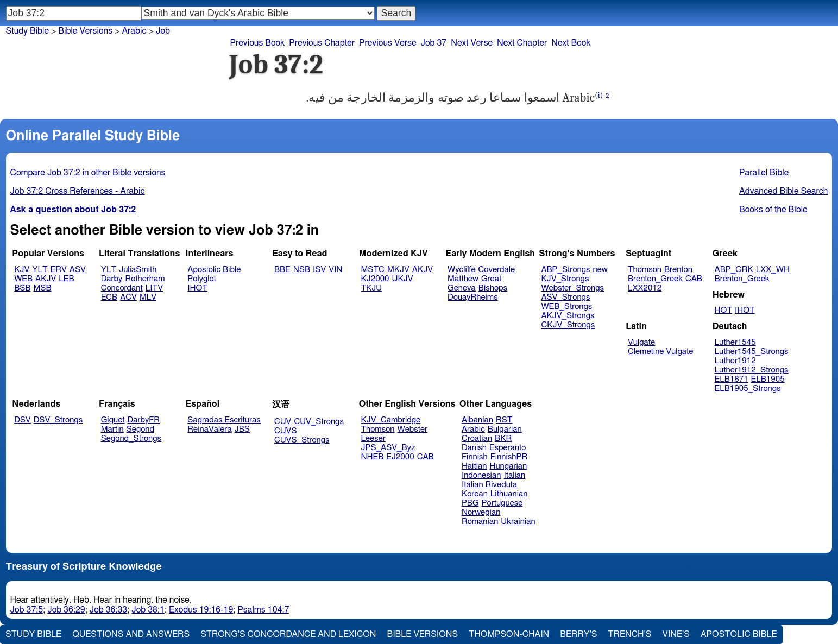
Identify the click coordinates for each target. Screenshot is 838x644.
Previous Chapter (322, 43)
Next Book (571, 43)
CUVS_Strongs (302, 440)
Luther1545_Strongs (752, 352)
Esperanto (508, 448)
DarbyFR (144, 420)
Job (163, 31)
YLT (40, 270)
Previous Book (258, 43)
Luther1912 (735, 361)
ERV (59, 270)
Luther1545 (735, 342)
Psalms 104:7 (263, 610)
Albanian (477, 420)
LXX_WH (773, 270)
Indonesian (481, 475)
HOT (723, 310)
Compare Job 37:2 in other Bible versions (88, 173)
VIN (335, 270)
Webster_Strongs (572, 288)
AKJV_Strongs (568, 316)
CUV (283, 422)
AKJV (46, 279)
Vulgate (641, 342)
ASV (78, 270)
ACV (128, 297)
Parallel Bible (764, 173)
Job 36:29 (66, 610)
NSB (302, 270)
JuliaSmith (138, 270)
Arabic (134, 31)
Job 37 (433, 43)
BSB (22, 288)
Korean (475, 494)
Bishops (493, 288)
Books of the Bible (773, 210)
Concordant (122, 288)
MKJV (398, 270)
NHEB (373, 457)
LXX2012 (645, 288)
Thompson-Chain (509, 634)
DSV (23, 420)
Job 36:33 (109, 610)
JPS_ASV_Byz (388, 448)
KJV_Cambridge (391, 420)
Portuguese (502, 503)
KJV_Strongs (565, 279)
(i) (599, 95)
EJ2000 (400, 457)
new (600, 270)
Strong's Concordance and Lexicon (288, 634)
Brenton (678, 270)
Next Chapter (522, 43)
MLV (148, 297)
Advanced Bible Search (783, 191)
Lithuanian (509, 494)
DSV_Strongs (58, 420)
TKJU (372, 288)
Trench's (629, 634)
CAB (694, 279)
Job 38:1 (148, 610)
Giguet (113, 420)
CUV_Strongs (319, 422)
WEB (23, 279)
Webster (412, 429)
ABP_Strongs (565, 270)
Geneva (462, 288)
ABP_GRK (734, 270)
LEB (66, 279)
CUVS (286, 431)
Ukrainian (518, 522)
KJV (22, 270)
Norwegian (481, 512)
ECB (109, 297)
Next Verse (472, 43)
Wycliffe (461, 270)
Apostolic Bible (739, 634)
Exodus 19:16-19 (201, 610)
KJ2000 (375, 279)
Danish (474, 448)
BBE (282, 270)
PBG (470, 503)
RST (504, 420)
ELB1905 (768, 379)
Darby (112, 279)
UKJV (403, 279)
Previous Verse (388, 43)
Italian (514, 475)
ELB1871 (732, 379)
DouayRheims (473, 297)
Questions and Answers (131, 634)
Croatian (477, 438)
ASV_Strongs (565, 297)
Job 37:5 (27, 610)
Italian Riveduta (489, 485)
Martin (112, 429)
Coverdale (497, 270)
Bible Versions (85, 31)
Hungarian (509, 466)
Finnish (475, 457)
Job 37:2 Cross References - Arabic (78, 191)
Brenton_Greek (655, 279)
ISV (319, 270)
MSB (42, 288)
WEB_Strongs (566, 307)
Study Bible (27, 31)
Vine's (676, 634)
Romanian (480, 522)
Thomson (645, 270)
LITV (154, 288)
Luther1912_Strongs (752, 370)
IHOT (197, 288)
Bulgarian (505, 429)
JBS (242, 429)
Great (491, 279)
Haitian (474, 466)
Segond (140, 429)
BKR (503, 438)
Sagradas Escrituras (224, 420)
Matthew (463, 279)
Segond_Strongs (131, 438)
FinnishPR (509, 457)
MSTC (373, 270)
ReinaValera (209, 429)
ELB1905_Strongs (748, 389)
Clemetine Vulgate (660, 352)
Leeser (373, 438)
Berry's (578, 634)
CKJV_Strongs (568, 325)
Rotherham (145, 279)
